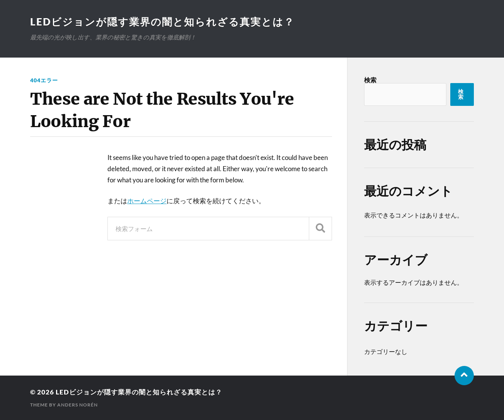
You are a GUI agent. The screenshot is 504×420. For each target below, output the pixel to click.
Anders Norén (77, 405)
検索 (370, 80)
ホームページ (147, 201)
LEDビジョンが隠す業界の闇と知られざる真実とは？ (162, 22)
